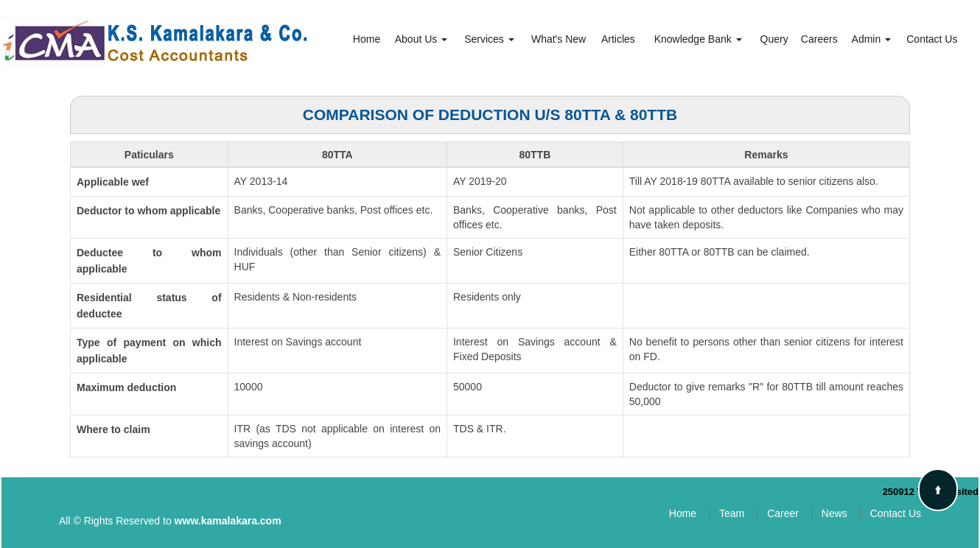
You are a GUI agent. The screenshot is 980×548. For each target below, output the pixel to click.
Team (732, 513)
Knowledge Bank (698, 39)
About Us (421, 39)
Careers (819, 39)
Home (367, 39)
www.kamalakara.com (228, 521)
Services (489, 39)
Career (783, 513)
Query (774, 39)
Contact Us (932, 39)
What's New (559, 39)
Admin (872, 39)
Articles (618, 39)
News (834, 513)
